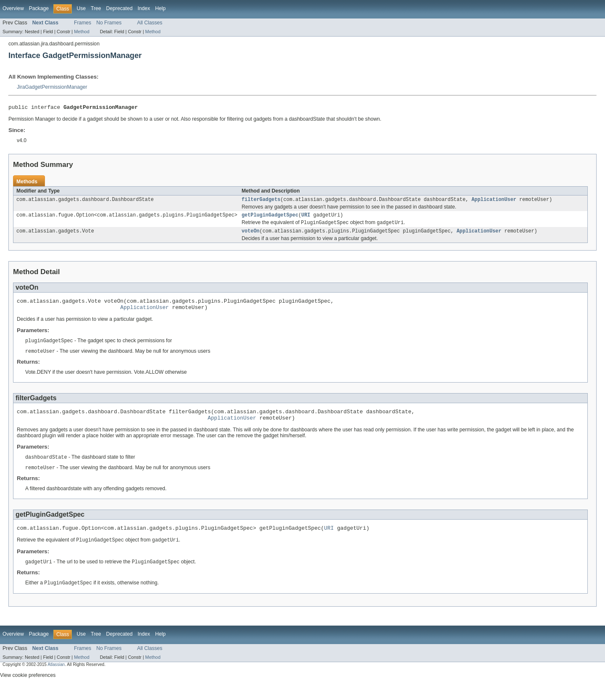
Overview (13, 8)
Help (160, 8)
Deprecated (120, 8)
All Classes (150, 23)
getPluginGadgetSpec (270, 218)
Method (82, 32)
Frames (83, 23)
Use (81, 8)
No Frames (109, 23)
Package (39, 8)
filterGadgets (261, 201)
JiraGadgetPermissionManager (52, 87)
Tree (96, 8)
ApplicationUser (494, 201)
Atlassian (56, 678)
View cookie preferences (28, 689)
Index (144, 8)
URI (306, 218)
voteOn (251, 235)
